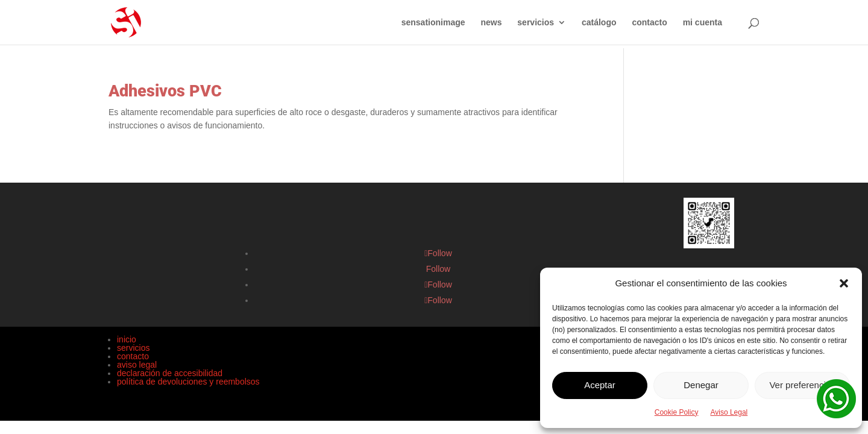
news (491, 23)
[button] (844, 283)
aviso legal (137, 365)
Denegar (701, 385)
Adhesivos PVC (165, 91)
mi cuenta (703, 23)
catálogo (599, 23)
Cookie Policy (677, 412)
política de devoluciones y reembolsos (188, 382)
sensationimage (433, 23)
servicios (536, 23)
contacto (649, 23)
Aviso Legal (729, 412)
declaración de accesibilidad (170, 373)
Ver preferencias (802, 385)
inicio (127, 339)
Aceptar (600, 385)
